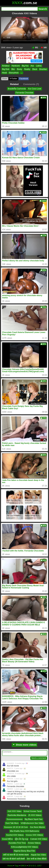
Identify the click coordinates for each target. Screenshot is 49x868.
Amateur (6, 66)
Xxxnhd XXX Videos (15, 835)
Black (35, 69)
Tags (17, 866)
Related (14, 84)
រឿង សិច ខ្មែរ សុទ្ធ (22, 839)
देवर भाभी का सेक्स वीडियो (37, 859)
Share (5, 79)
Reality (27, 69)
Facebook (24, 79)
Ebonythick (14, 73)
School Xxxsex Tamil (33, 811)
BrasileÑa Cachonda (17, 89)
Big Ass (25, 66)
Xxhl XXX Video (14, 811)
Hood (4, 73)
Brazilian (43, 69)
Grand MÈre (7, 839)
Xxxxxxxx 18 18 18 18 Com (16, 827)
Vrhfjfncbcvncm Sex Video (32, 823)
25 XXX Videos (35, 815)
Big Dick (6, 69)
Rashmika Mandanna (17, 815)
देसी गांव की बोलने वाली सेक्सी (14, 859)
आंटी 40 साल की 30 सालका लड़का (16, 855)
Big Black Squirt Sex (34, 819)
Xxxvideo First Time (17, 843)
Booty (19, 69)
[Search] (19, 9)
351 (35, 48)
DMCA (24, 866)
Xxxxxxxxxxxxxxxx (15, 819)
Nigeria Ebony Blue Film (25, 851)
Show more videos (24, 745)
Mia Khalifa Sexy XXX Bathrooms (24, 831)
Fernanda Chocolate (24, 93)
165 (44, 48)
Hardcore (16, 66)
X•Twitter (13, 79)
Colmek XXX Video (39, 839)
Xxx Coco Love (35, 89)
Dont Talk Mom (12, 823)
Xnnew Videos (34, 843)
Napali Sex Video (38, 855)
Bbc (13, 69)
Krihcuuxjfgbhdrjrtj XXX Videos (25, 847)
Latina (39, 66)
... (22, 73)
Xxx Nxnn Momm (38, 827)
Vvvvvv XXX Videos (34, 835)
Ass (32, 66)
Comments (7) (31, 84)
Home (10, 866)
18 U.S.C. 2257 (35, 866)
